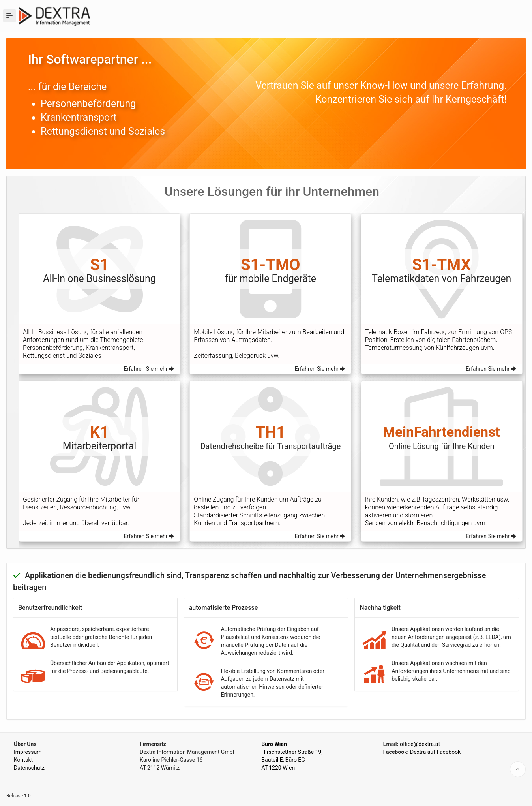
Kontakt (23, 760)
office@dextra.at (420, 744)
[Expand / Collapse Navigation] (9, 16)
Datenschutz (29, 768)
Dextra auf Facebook (435, 752)
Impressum (28, 752)
